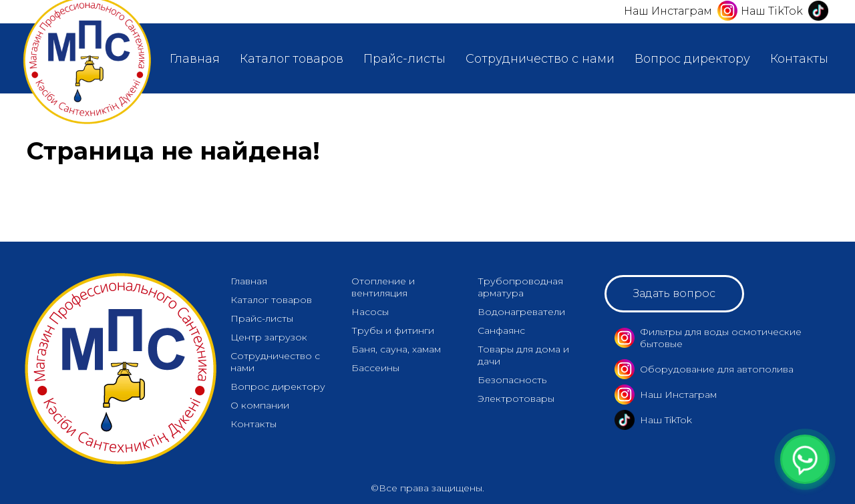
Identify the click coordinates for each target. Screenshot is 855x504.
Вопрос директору (692, 59)
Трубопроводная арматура (520, 287)
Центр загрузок (269, 337)
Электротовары (516, 399)
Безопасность (512, 380)
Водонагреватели (521, 312)
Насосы (370, 312)
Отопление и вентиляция (383, 287)
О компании (260, 405)
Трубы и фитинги (393, 330)
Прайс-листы (404, 59)
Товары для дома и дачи (523, 355)
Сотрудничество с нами (540, 59)
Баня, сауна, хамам (396, 349)
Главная (195, 59)
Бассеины (375, 368)
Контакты (799, 59)
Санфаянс (501, 330)
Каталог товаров (292, 59)
